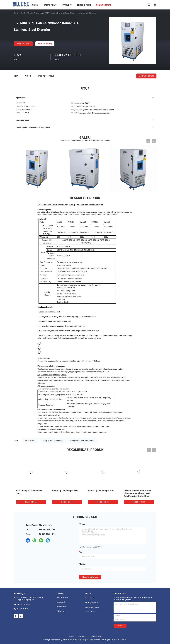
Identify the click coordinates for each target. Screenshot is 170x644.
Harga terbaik (23, 44)
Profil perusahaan (62, 598)
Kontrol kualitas (61, 607)
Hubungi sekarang (90, 577)
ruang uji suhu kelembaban (53, 441)
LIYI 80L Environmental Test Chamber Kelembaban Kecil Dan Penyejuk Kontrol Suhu (137, 493)
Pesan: (83, 524)
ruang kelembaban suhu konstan (82, 441)
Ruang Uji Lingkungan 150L (65, 491)
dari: (82, 552)
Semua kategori (90, 612)
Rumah (16, 13)
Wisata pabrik (61, 602)
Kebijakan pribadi (96, 636)
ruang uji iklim (30, 441)
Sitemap (71, 636)
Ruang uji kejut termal (92, 607)
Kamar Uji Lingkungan (36, 13)
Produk (24, 13)
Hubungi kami (61, 611)
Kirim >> (120, 626)
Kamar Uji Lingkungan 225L (101, 491)
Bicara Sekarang (45, 44)
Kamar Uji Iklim (90, 598)
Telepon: (83, 564)
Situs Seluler (82, 636)
